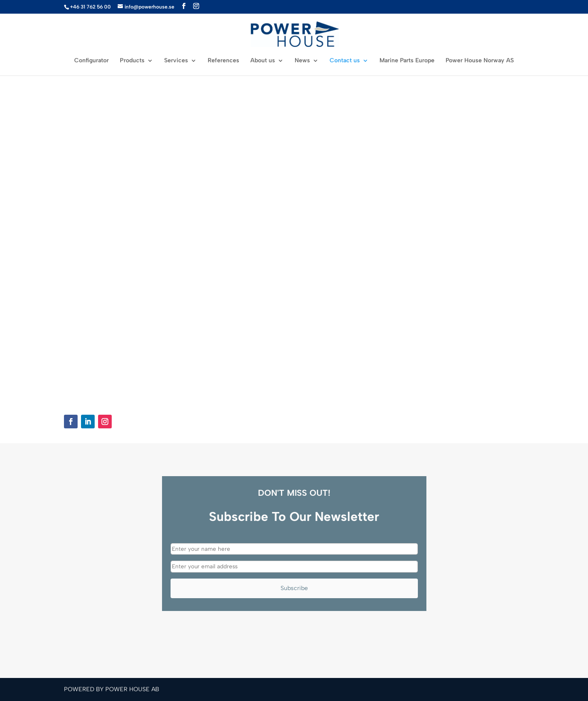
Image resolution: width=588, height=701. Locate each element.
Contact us (345, 61)
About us (263, 61)
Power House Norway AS (480, 61)
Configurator (91, 61)
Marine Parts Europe (407, 61)
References (223, 61)
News (302, 61)
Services (176, 61)
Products (132, 61)
